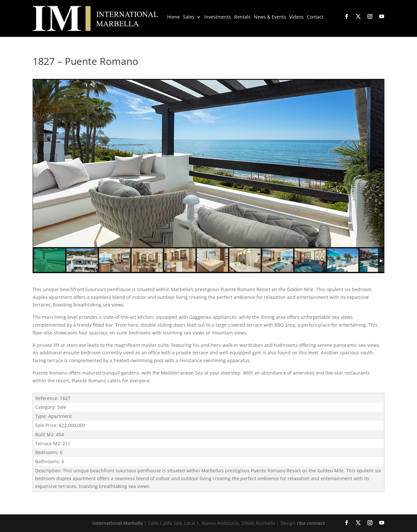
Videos (296, 17)
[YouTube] (381, 17)
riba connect (311, 523)
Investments (218, 17)
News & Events (270, 17)
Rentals (242, 17)
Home (173, 17)
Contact (315, 17)
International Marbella (117, 523)
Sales (189, 17)
